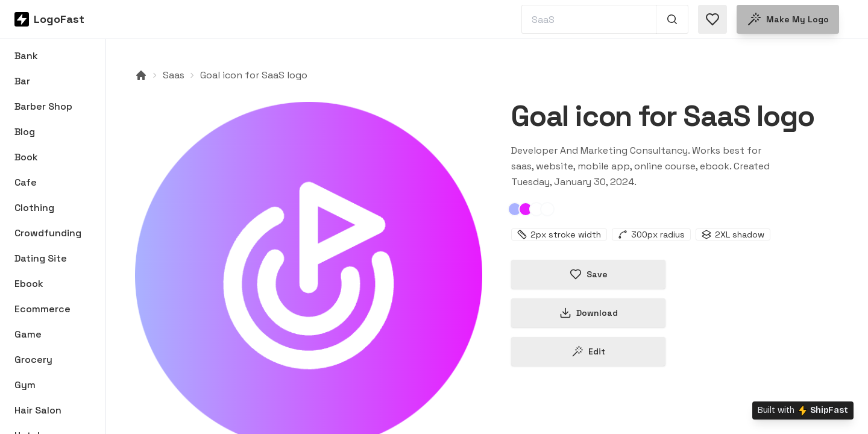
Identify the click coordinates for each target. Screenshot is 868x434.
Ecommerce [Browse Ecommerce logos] (42, 309)
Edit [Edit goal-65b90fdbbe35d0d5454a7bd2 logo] (588, 351)
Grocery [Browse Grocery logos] (33, 360)
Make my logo (788, 19)
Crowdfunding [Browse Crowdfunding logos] (48, 233)
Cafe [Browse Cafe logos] (26, 182)
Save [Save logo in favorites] (589, 274)
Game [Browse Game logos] (28, 334)
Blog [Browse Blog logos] (25, 132)
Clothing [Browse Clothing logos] (34, 208)
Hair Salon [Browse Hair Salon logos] (38, 410)
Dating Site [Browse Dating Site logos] (41, 258)
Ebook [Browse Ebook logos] (29, 284)
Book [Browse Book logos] (26, 157)
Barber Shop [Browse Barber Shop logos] (43, 106)
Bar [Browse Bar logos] (22, 81)
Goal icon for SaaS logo (254, 75)
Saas (174, 75)
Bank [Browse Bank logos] (26, 56)
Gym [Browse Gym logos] (25, 385)
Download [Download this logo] (589, 313)
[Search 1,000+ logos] (672, 19)
